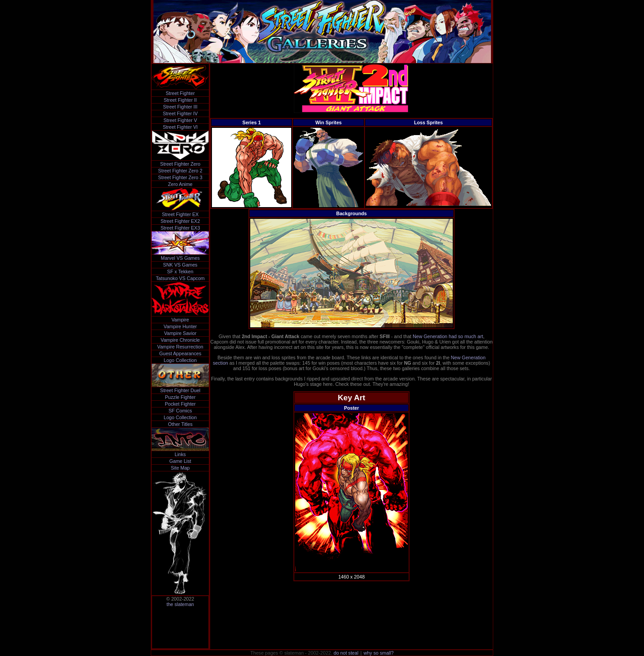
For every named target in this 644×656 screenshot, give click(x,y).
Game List (180, 461)
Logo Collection (180, 360)
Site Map (180, 468)
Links (180, 454)
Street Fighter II (180, 100)
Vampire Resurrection (180, 347)
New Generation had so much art (448, 336)
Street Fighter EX (180, 214)
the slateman (180, 604)
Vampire (180, 320)
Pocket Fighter (180, 404)
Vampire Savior (180, 333)
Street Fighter (180, 93)
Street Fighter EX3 (180, 228)
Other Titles (180, 424)
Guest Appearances (180, 353)
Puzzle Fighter (180, 397)
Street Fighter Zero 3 (180, 177)
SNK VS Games (180, 265)
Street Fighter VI (180, 127)
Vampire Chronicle (180, 340)
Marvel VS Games (180, 258)
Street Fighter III (180, 107)
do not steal (346, 653)
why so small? (379, 653)
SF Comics (180, 411)
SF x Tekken (180, 271)
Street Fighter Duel (180, 390)
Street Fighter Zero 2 (180, 171)
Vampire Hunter (180, 326)
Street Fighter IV (180, 113)
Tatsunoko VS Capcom (180, 278)
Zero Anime (180, 184)
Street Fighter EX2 (180, 221)
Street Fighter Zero (180, 164)
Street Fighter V (180, 120)
